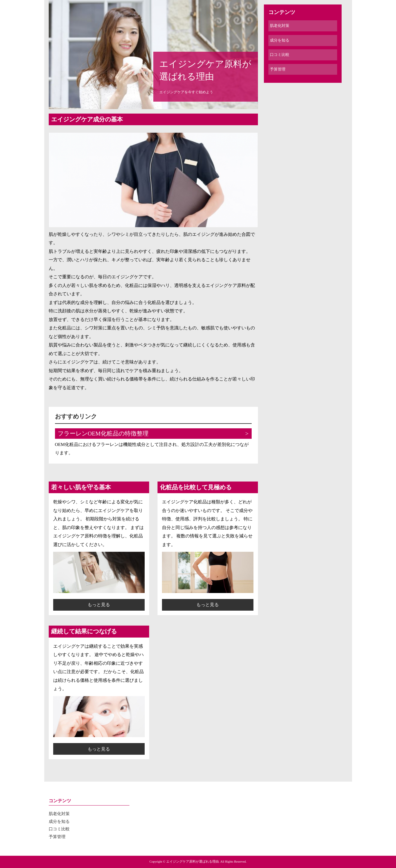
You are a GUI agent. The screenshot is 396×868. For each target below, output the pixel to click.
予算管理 (278, 69)
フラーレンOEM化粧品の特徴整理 (103, 434)
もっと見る (99, 605)
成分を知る (280, 40)
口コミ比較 (280, 55)
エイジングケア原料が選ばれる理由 (205, 70)
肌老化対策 (280, 26)
